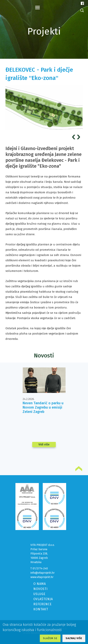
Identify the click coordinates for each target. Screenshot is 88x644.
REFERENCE (43, 604)
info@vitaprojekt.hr (43, 573)
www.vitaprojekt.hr (42, 577)
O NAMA (40, 584)
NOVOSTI (40, 589)
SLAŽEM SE (50, 638)
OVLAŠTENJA (43, 599)
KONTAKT (41, 609)
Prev (74, 137)
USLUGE (39, 594)
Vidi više (44, 444)
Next (79, 137)
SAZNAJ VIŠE (74, 638)
